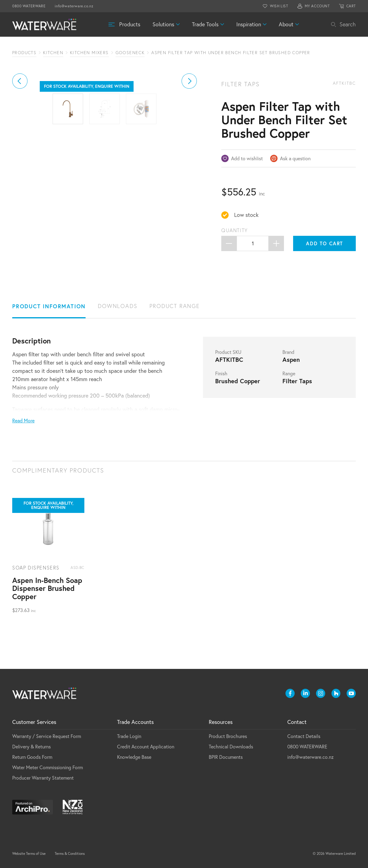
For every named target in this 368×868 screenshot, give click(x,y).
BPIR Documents (226, 757)
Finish (221, 373)
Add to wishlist (247, 158)
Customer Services (34, 722)
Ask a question (295, 158)
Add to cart (325, 243)
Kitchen (53, 53)
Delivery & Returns (31, 747)
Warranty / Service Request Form (47, 736)
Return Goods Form (32, 757)
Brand (288, 352)
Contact (297, 722)
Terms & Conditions (70, 853)
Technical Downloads (231, 747)
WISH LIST (279, 6)
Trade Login (129, 736)
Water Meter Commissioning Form (48, 767)
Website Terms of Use (29, 853)
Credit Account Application (146, 747)
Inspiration (249, 24)
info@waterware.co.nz (74, 6)
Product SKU (228, 352)
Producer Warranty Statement (43, 778)
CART (351, 6)
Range (289, 373)
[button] (20, 130)
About (286, 24)
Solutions (163, 24)
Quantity (235, 230)
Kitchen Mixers (89, 53)
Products (130, 24)
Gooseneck (130, 53)
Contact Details (304, 736)
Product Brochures (228, 736)
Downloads (118, 306)
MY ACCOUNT (317, 6)
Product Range (175, 306)
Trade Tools (205, 24)
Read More (23, 421)
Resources (221, 722)
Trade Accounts (135, 722)
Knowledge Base (134, 757)
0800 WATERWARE (29, 6)
